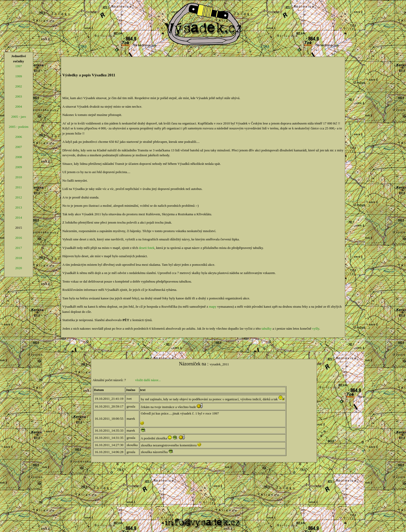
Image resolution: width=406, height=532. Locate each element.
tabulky (267, 328)
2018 (19, 258)
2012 (19, 197)
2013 (19, 207)
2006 (19, 137)
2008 (19, 157)
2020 (19, 268)
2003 (19, 96)
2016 (19, 238)
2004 (19, 106)
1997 (19, 66)
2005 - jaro (19, 117)
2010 (19, 177)
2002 (19, 86)
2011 (19, 187)
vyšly (316, 328)
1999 (19, 76)
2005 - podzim (19, 127)
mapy (213, 306)
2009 (19, 167)
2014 (19, 217)
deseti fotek (147, 248)
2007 (19, 147)
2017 (19, 248)
